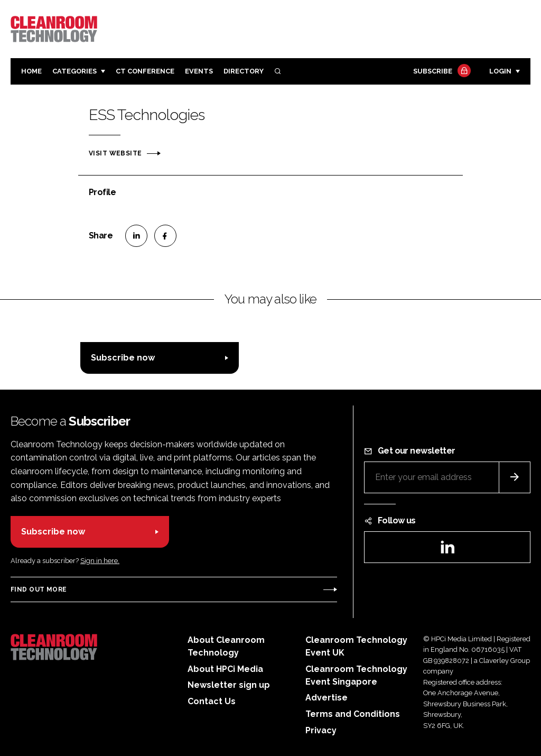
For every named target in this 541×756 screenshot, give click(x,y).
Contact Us (212, 701)
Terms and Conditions (353, 714)
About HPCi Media (225, 669)
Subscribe (441, 72)
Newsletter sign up (229, 685)
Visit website (115, 153)
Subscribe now (123, 358)
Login (500, 71)
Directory (244, 71)
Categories (74, 71)
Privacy (321, 730)
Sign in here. (100, 561)
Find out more (39, 589)
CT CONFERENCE (145, 71)
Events (199, 71)
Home (31, 71)
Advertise (327, 698)
